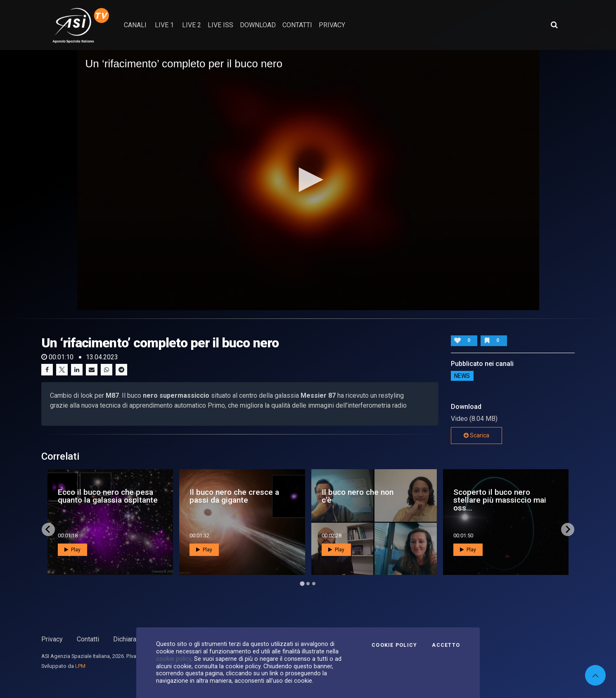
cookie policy (174, 659)
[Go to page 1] (302, 583)
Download (258, 25)
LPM (80, 666)
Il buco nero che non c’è (358, 496)
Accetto (446, 645)
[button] (308, 180)
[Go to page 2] (308, 584)
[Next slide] (568, 529)
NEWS (462, 376)
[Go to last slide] (48, 529)
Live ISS (220, 25)
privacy (332, 25)
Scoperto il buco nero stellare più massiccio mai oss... (500, 500)
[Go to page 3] (314, 584)
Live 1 (164, 25)
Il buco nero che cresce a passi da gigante (234, 496)
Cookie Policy (394, 645)
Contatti (88, 639)
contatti (297, 25)
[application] (308, 180)
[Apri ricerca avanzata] (554, 25)
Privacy (52, 639)
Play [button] (72, 550)
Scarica (476, 435)
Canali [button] (135, 25)
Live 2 (192, 25)
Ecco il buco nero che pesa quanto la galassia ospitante (108, 496)
